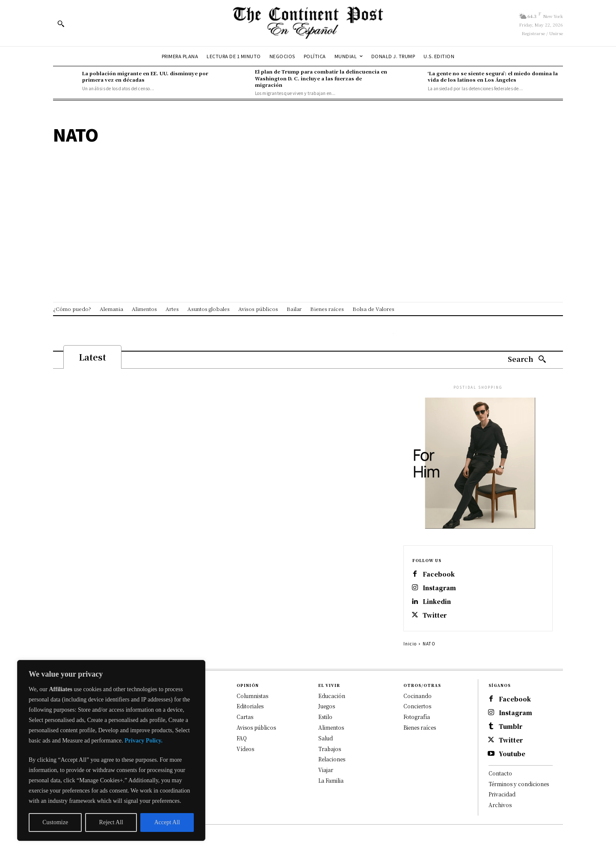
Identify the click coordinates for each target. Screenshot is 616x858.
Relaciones (332, 759)
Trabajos (330, 749)
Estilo (325, 717)
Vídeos (245, 749)
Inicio (410, 643)
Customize (55, 822)
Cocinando (418, 696)
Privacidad (502, 794)
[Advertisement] (308, 204)
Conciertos (417, 706)
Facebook (439, 574)
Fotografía (417, 717)
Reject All (111, 822)
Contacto (500, 773)
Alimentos (331, 728)
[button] (61, 24)
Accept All (167, 822)
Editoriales (250, 706)
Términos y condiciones (519, 784)
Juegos (327, 706)
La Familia (331, 781)
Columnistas (252, 696)
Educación (332, 696)
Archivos (500, 805)
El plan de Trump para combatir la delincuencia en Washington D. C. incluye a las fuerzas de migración (321, 78)
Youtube (512, 754)
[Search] (527, 359)
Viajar (326, 770)
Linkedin (437, 602)
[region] (111, 750)
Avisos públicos (256, 728)
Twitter (435, 615)
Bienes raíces (420, 728)
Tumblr (511, 726)
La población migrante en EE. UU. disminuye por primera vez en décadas (145, 76)
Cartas (245, 717)
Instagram (439, 588)
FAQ (242, 738)
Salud (326, 738)
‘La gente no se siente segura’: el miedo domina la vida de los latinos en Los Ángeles (493, 76)
